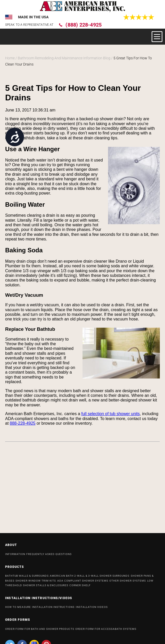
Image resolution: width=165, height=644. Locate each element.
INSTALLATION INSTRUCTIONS (53, 609)
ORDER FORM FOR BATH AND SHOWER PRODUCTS (40, 631)
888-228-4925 (23, 423)
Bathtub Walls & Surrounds (27, 578)
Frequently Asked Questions (49, 556)
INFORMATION (15, 556)
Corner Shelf (80, 587)
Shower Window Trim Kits (36, 583)
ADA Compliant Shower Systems (83, 583)
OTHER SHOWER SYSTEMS (128, 583)
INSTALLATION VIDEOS (92, 609)
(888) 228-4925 (84, 25)
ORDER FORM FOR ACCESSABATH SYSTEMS (106, 631)
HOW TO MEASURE (18, 609)
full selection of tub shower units (110, 414)
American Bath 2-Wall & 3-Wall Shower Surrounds (90, 578)
